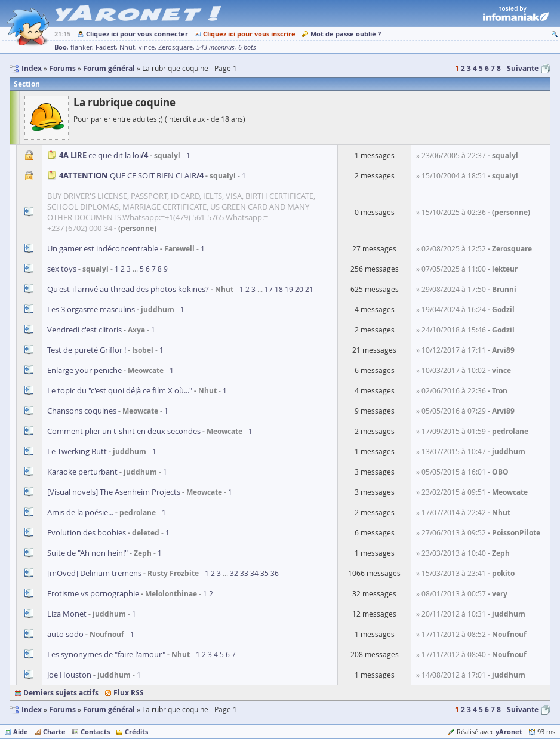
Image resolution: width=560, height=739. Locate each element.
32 (234, 573)
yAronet (509, 732)
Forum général (109, 709)
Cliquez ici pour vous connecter (137, 34)
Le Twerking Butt (77, 451)
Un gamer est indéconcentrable (103, 248)
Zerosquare (176, 47)
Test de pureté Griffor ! (87, 350)
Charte (54, 732)
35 (264, 573)
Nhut (127, 47)
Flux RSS (129, 693)
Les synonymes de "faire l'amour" (106, 654)
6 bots (247, 47)
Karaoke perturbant (82, 472)
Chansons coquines (82, 411)
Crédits (136, 732)
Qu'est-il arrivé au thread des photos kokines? (128, 289)
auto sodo (65, 634)
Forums (62, 709)
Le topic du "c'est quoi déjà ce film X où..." (120, 390)
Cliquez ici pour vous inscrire (249, 34)
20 (299, 289)
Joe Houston (69, 675)
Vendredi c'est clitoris (84, 330)
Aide (21, 732)
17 (269, 289)
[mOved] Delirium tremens (94, 573)
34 (254, 573)
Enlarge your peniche (84, 370)
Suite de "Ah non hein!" (87, 553)
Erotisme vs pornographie (93, 593)
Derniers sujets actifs (61, 693)
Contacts (95, 732)
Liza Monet (67, 614)
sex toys (62, 269)
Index (32, 709)
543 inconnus (216, 47)
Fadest (106, 47)
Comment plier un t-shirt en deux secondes (124, 431)
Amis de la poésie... (80, 512)
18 (279, 289)
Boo (61, 47)
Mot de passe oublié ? (346, 34)
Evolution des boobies (87, 532)
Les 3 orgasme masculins (91, 309)
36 (275, 573)
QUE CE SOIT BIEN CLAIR (131, 175)
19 (289, 289)
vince (147, 47)
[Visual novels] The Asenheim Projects (114, 492)
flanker (81, 47)
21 (309, 289)
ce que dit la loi (104, 155)
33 (244, 573)
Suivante (523, 68)
